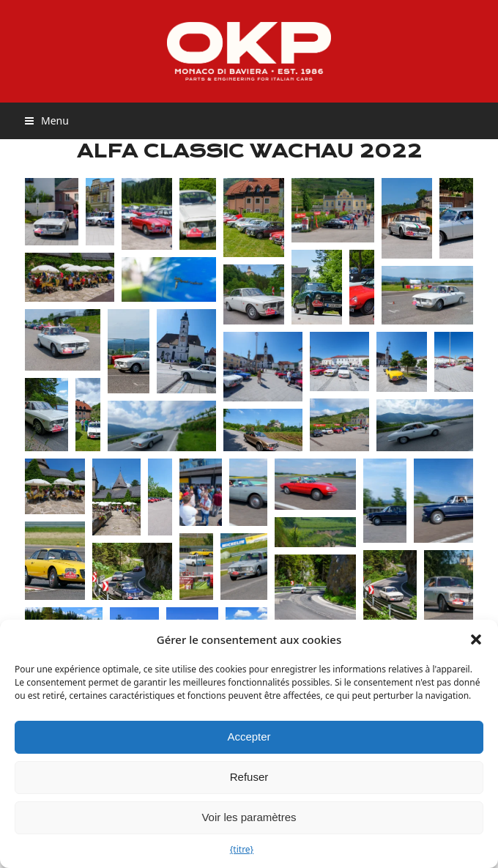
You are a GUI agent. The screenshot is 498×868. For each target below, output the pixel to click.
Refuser (249, 777)
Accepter (249, 737)
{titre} (242, 849)
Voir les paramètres (249, 817)
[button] (476, 639)
